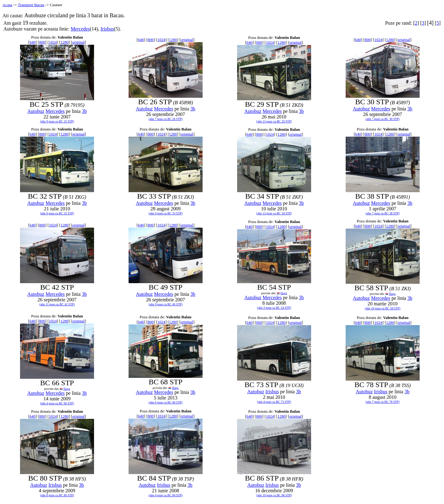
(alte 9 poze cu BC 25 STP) (57, 121)
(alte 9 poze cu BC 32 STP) (57, 213)
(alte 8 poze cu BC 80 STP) (57, 495)
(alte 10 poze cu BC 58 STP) (382, 308)
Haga (284, 293)
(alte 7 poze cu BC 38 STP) (383, 213)
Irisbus (107, 29)
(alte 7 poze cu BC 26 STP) (166, 119)
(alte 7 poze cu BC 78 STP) (383, 402)
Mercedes (80, 29)
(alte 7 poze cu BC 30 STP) (383, 119)
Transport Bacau (31, 5)
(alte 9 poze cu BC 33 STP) (166, 213)
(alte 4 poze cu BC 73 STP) (274, 402)
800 (42, 42)
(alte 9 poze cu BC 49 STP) (166, 304)
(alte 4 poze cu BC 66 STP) (57, 403)
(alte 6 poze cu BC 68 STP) (166, 402)
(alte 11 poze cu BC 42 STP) (57, 304)
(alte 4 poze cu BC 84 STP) (166, 495)
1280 (64, 42)
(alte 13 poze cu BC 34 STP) (274, 213)
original (78, 42)
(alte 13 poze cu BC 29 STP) (274, 121)
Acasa (7, 5)
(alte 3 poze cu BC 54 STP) (274, 308)
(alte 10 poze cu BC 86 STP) (274, 495)
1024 (53, 42)
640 (32, 42)
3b (84, 111)
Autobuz (36, 111)
